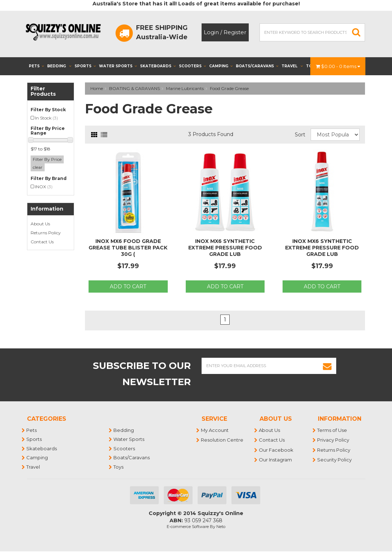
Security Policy (335, 460)
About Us (40, 224)
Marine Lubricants (185, 88)
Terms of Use (332, 430)
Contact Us (42, 242)
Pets (36, 66)
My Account (215, 430)
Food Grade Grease (229, 88)
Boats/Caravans (257, 66)
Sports (85, 66)
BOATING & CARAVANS (134, 88)
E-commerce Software (188, 527)
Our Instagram (276, 460)
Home (97, 88)
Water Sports (118, 66)
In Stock (46, 118)
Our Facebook (276, 450)
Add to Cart (128, 286)
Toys (119, 467)
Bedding (59, 66)
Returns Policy (46, 233)
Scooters (192, 66)
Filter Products (43, 92)
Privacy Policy (334, 440)
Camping (221, 66)
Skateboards (158, 66)
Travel (292, 66)
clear (38, 167)
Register (235, 32)
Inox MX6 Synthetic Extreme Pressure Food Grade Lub (225, 248)
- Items (338, 66)
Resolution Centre (222, 440)
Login (211, 32)
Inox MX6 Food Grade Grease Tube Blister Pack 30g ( (128, 248)
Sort (300, 135)
